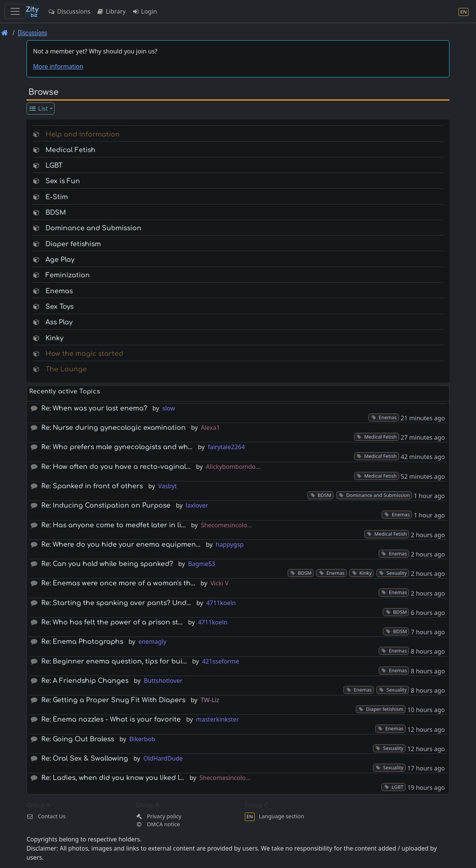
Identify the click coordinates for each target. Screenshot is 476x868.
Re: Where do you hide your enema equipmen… (121, 545)
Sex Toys (60, 307)
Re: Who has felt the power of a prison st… (112, 622)
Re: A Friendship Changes (85, 681)
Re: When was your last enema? (94, 408)
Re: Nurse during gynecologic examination (114, 428)
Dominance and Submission (93, 228)
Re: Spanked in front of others (92, 486)
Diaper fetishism (73, 244)
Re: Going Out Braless (78, 739)
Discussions (69, 11)
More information (58, 66)
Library (111, 11)
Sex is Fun (63, 181)
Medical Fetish (70, 150)
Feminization (68, 275)
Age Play (60, 260)
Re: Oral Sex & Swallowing (85, 759)
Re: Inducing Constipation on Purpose (106, 506)
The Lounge (66, 369)
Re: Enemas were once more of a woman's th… (118, 583)
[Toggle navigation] (15, 11)
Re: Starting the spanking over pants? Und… (116, 603)
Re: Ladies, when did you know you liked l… (113, 778)
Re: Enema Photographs (82, 642)
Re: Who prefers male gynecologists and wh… (117, 447)
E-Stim (57, 197)
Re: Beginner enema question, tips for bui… (114, 661)
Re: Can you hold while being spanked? (107, 564)
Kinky (54, 338)
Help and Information (83, 134)
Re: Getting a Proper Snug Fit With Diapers (113, 700)
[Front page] (5, 32)
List (38, 108)
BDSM (56, 213)
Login (145, 11)
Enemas (59, 291)
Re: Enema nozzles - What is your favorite (111, 719)
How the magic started (84, 354)
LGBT (54, 166)
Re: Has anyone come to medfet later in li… (114, 525)
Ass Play (59, 322)
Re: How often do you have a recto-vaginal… (116, 467)
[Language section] (463, 12)
